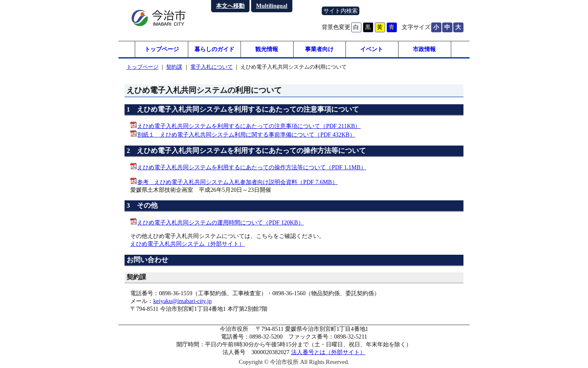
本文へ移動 (230, 6)
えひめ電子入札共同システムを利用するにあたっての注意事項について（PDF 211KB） (249, 126)
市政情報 (424, 49)
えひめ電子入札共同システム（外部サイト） (187, 244)
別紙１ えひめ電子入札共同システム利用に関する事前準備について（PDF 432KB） (246, 135)
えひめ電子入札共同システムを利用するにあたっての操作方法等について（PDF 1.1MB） (252, 167)
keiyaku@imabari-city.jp (182, 301)
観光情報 (267, 49)
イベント (372, 49)
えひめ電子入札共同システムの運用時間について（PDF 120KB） (220, 222)
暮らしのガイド (214, 49)
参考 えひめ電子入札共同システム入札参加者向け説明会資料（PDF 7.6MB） (237, 182)
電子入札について (212, 67)
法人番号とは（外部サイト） (328, 352)
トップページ (162, 49)
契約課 (174, 67)
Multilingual (272, 6)
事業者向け (319, 49)
